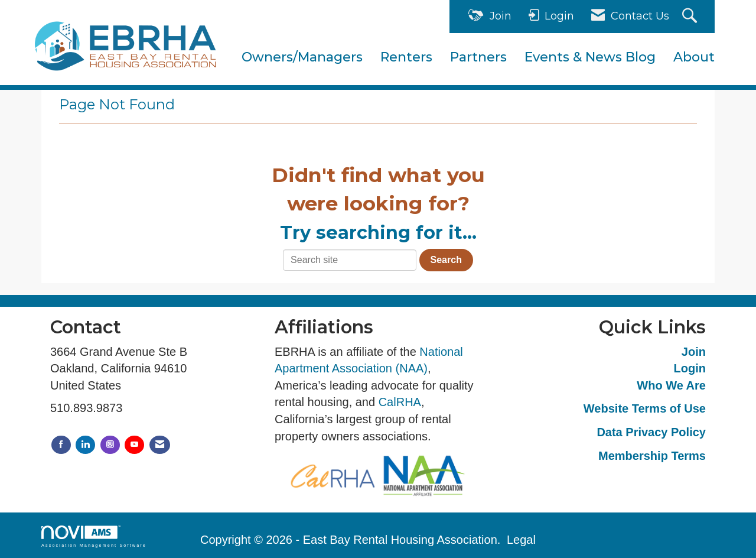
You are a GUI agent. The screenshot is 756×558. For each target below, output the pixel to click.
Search (446, 260)
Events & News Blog (590, 57)
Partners (478, 57)
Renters (406, 57)
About (694, 57)
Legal (521, 540)
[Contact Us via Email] (160, 445)
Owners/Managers (302, 57)
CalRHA (400, 402)
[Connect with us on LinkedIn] (85, 445)
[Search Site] (691, 17)
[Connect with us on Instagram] (110, 445)
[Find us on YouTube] (134, 445)
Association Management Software (94, 536)
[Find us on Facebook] (61, 445)
